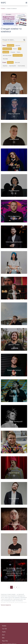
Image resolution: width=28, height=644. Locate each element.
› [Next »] (19, 587)
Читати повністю (6, 605)
